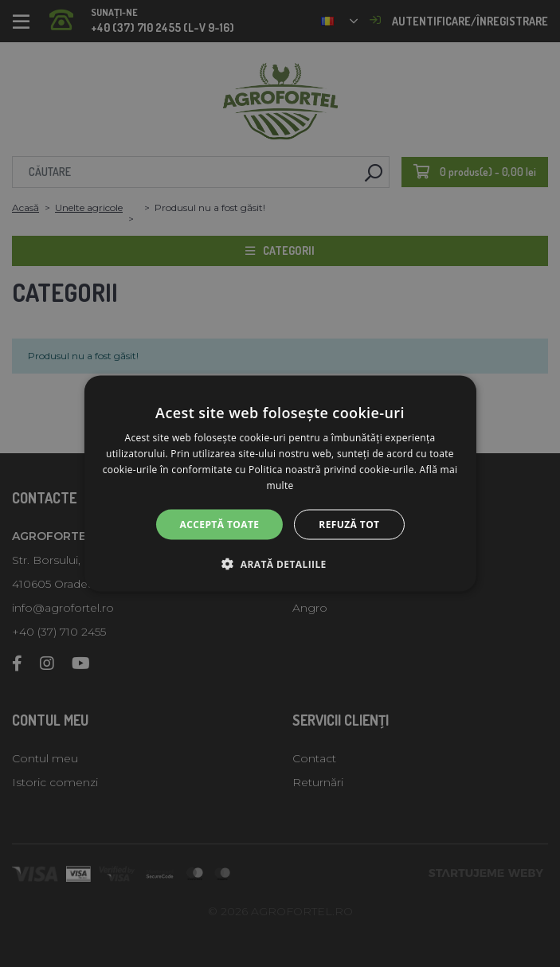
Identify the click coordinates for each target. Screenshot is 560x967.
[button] (280, 563)
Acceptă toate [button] (220, 524)
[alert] (280, 483)
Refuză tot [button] (349, 524)
